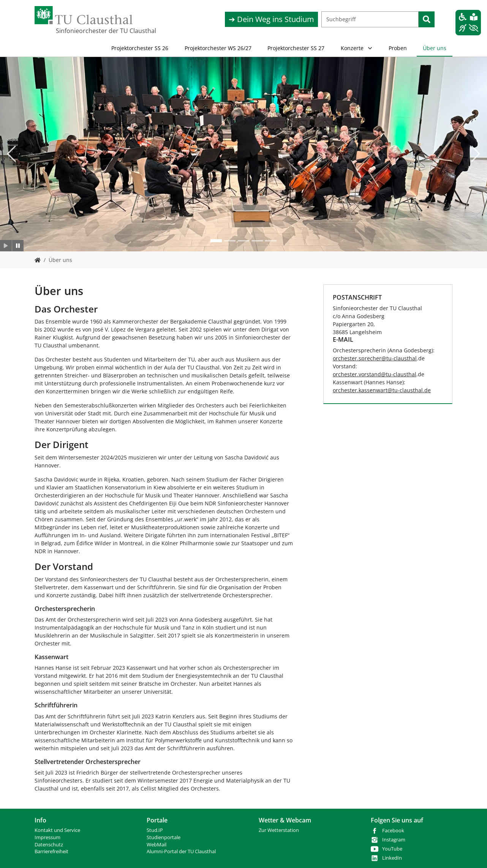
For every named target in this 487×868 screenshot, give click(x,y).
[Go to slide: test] (216, 241)
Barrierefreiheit (51, 851)
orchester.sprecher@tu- (363, 358)
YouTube (392, 849)
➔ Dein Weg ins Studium (271, 19)
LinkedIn (392, 858)
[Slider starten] (6, 246)
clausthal (405, 358)
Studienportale (164, 837)
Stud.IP (155, 830)
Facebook (393, 831)
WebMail (157, 845)
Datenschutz (49, 845)
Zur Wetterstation (279, 830)
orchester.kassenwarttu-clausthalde (382, 390)
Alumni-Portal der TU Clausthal (181, 851)
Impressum (47, 837)
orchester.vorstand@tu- (363, 374)
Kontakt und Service (57, 830)
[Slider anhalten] (18, 246)
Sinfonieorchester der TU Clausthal (94, 31)
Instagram (394, 840)
